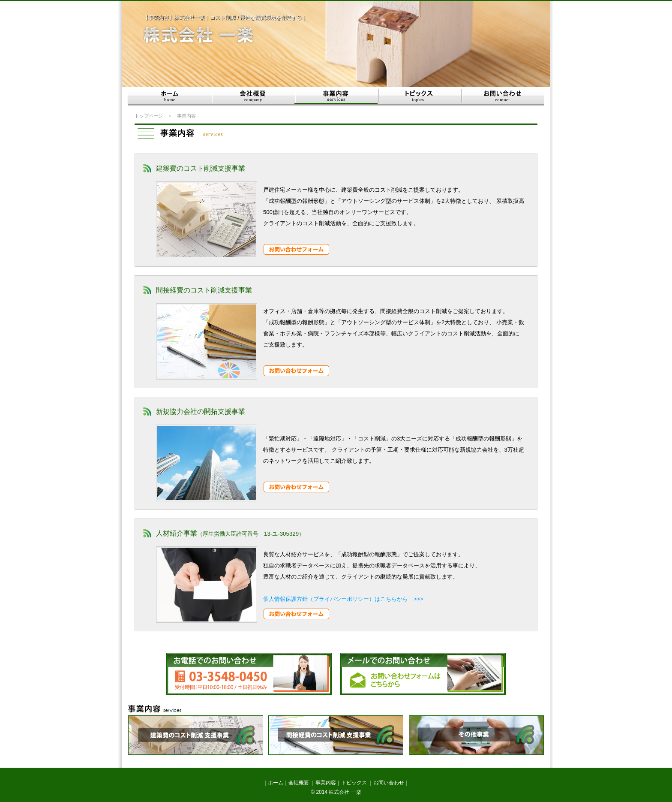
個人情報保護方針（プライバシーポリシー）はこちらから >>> (343, 599)
